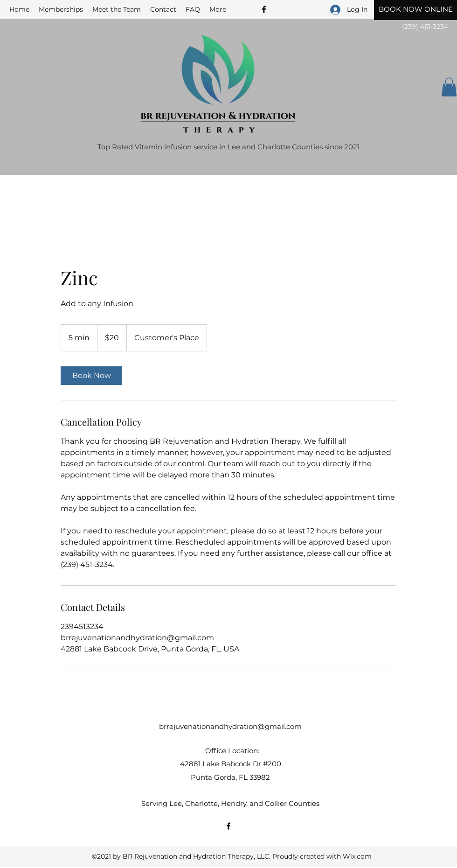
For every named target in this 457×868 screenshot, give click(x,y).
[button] (449, 87)
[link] (91, 376)
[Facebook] (228, 826)
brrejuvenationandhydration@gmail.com (230, 726)
